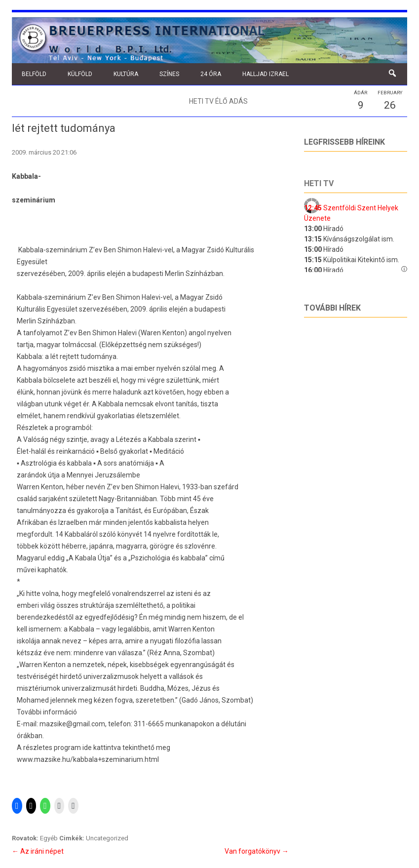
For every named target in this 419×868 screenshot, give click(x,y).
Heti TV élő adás (218, 101)
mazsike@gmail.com (72, 724)
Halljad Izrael (266, 74)
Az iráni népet (38, 851)
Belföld (34, 74)
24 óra (211, 74)
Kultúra (126, 74)
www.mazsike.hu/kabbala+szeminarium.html (88, 759)
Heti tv (319, 183)
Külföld (80, 74)
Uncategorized (107, 838)
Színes (169, 74)
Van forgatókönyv (257, 851)
